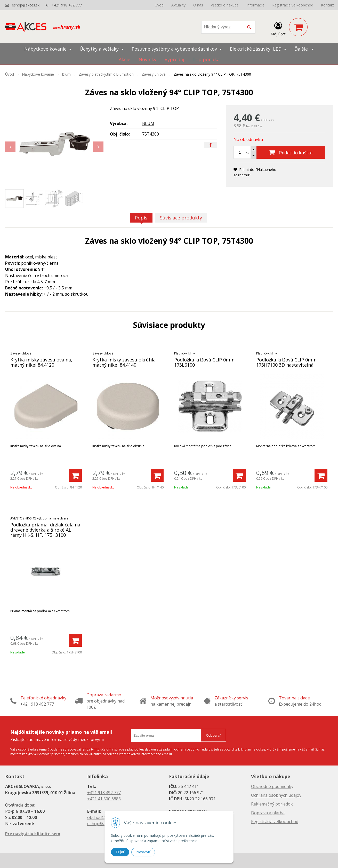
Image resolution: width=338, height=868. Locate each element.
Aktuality (178, 5)
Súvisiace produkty (181, 218)
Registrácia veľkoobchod (293, 5)
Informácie (255, 5)
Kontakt (328, 5)
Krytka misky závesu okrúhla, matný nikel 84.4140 (125, 362)
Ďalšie (304, 49)
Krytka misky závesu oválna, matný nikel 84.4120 (41, 362)
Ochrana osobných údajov (276, 795)
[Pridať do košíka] (291, 152)
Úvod (159, 5)
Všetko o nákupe (225, 5)
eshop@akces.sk (26, 5)
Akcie (124, 59)
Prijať (120, 852)
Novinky (147, 59)
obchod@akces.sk (104, 817)
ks (247, 152)
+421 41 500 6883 (104, 799)
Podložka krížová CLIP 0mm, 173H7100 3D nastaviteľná (287, 362)
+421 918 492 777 (67, 5)
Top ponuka (206, 59)
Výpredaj (174, 59)
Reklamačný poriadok (272, 804)
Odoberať (214, 735)
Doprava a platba (268, 813)
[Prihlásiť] (278, 28)
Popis (141, 218)
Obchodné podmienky (272, 786)
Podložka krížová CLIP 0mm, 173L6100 (205, 362)
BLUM (148, 123)
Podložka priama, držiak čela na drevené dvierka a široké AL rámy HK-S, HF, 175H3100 (45, 530)
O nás (198, 5)
